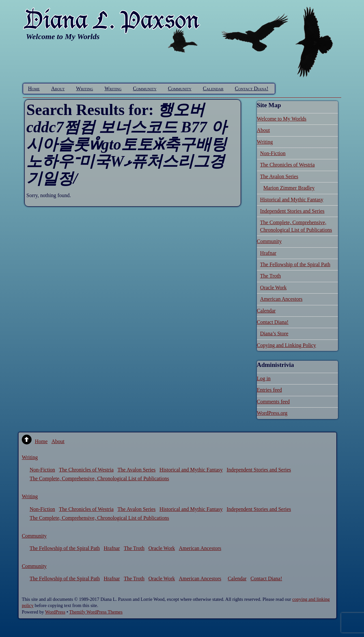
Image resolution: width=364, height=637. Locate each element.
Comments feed (273, 402)
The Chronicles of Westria (287, 165)
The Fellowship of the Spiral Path (295, 264)
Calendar (213, 88)
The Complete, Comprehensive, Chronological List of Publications (99, 478)
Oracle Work (273, 288)
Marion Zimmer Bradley (289, 188)
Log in (264, 378)
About (58, 88)
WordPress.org (272, 413)
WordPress (55, 612)
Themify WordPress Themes (96, 612)
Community (145, 88)
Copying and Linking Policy (287, 345)
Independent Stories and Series (292, 211)
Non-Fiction (273, 153)
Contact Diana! (252, 88)
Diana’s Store (274, 333)
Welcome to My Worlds (282, 119)
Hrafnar (268, 253)
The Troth (271, 276)
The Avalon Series (279, 176)
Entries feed (269, 390)
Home (34, 88)
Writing (85, 88)
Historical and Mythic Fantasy (292, 200)
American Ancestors (281, 299)
